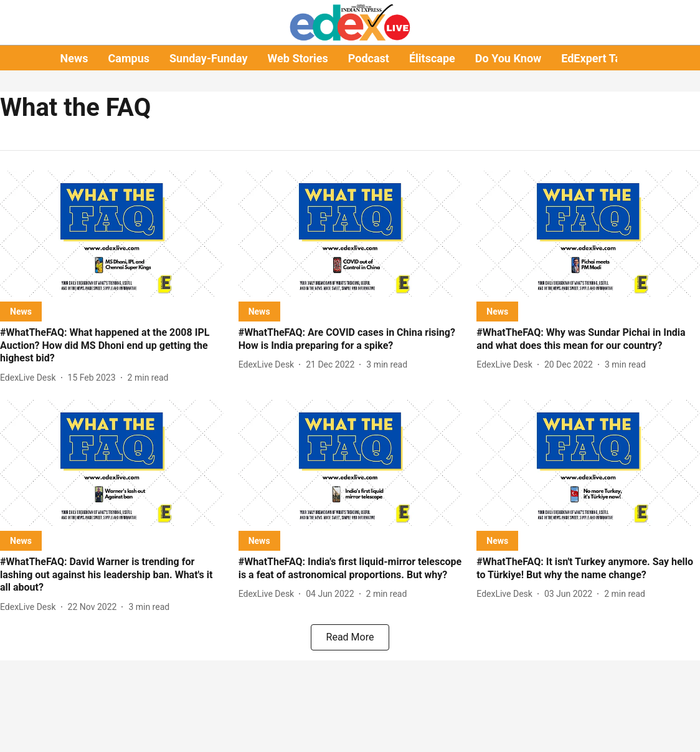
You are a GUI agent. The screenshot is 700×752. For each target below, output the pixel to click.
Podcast (369, 58)
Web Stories (298, 58)
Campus (129, 58)
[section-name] (21, 311)
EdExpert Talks (598, 58)
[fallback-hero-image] (112, 234)
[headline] (112, 346)
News (74, 58)
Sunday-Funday (209, 58)
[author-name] (31, 378)
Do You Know (508, 58)
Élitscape (432, 58)
